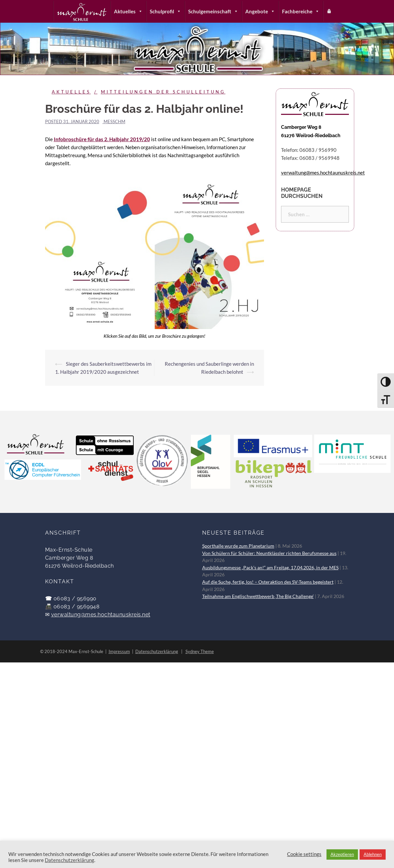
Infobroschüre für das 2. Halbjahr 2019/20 (102, 139)
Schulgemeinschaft (213, 11)
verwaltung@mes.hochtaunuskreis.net (101, 615)
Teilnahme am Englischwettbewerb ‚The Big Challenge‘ (258, 596)
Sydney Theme (200, 651)
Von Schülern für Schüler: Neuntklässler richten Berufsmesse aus (269, 553)
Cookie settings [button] (304, 854)
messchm (114, 121)
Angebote (260, 11)
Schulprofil (165, 11)
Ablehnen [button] (373, 854)
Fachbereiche (301, 11)
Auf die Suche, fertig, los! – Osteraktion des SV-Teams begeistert (268, 582)
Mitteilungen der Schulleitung (163, 92)
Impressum (119, 651)
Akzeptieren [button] (342, 854)
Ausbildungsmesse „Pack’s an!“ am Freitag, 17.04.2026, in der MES (270, 568)
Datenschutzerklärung (157, 651)
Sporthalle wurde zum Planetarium (238, 546)
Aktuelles (128, 11)
